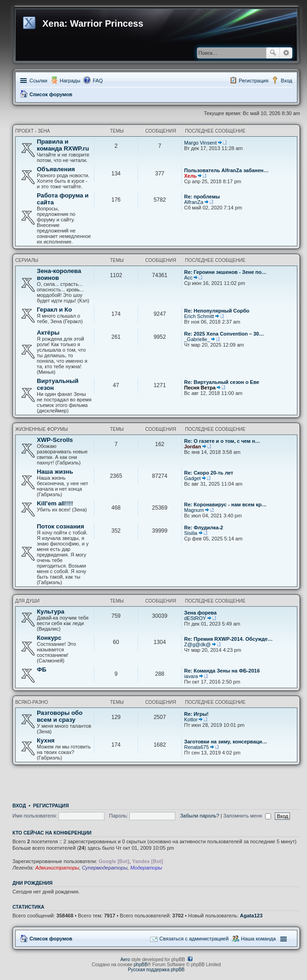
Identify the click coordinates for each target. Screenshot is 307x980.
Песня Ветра (200, 388)
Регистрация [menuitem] (254, 81)
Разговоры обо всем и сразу (60, 716)
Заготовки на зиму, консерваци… (226, 742)
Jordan (193, 447)
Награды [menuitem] (70, 81)
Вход (19, 806)
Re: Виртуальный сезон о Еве (222, 382)
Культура (51, 612)
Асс (188, 278)
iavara (191, 676)
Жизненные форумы (41, 429)
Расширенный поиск (286, 53)
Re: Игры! (196, 714)
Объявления (56, 169)
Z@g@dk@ (197, 644)
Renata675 (197, 747)
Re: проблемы (202, 197)
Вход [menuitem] (287, 81)
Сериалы (27, 260)
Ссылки (38, 81)
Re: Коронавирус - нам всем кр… (225, 504)
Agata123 (251, 916)
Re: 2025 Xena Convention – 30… (224, 334)
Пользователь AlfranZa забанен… (226, 170)
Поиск (273, 53)
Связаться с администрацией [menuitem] (194, 939)
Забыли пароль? (200, 816)
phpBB (141, 965)
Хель (190, 176)
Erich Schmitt (199, 316)
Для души (27, 601)
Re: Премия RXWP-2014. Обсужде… (228, 639)
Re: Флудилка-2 (204, 528)
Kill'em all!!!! (55, 503)
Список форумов (51, 94)
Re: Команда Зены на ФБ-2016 (222, 671)
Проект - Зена (33, 131)
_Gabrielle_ (197, 339)
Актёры (48, 333)
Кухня (46, 740)
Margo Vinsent (200, 143)
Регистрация (51, 806)
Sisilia (191, 533)
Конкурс (49, 638)
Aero (125, 960)
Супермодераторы (105, 868)
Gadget (192, 478)
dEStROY (195, 618)
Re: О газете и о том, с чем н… (222, 441)
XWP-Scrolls (55, 440)
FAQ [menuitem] (98, 81)
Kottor (191, 719)
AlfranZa (194, 202)
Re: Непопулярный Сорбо (217, 311)
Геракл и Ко (54, 310)
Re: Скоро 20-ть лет (209, 473)
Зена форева (200, 613)
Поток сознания (61, 526)
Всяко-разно (32, 702)
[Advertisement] (156, 781)
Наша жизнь (55, 472)
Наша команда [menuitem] (258, 939)
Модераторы (146, 868)
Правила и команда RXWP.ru (63, 145)
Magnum (194, 510)
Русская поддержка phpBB (156, 970)
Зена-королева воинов (59, 274)
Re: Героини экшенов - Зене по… (225, 272)
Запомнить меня (247, 816)
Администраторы (57, 868)
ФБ (42, 670)
